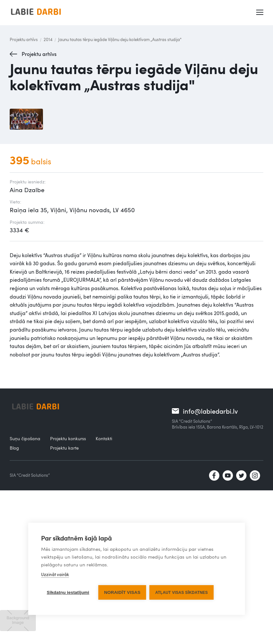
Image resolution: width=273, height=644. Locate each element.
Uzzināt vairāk (55, 574)
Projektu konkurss (68, 438)
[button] (260, 13)
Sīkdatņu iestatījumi (68, 592)
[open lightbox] (26, 119)
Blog (14, 448)
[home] (36, 13)
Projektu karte (64, 448)
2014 (48, 39)
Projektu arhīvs (24, 39)
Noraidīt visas (122, 592)
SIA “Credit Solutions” (30, 475)
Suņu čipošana (25, 438)
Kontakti (104, 438)
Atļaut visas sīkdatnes (182, 593)
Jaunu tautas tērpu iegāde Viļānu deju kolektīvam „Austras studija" (120, 39)
